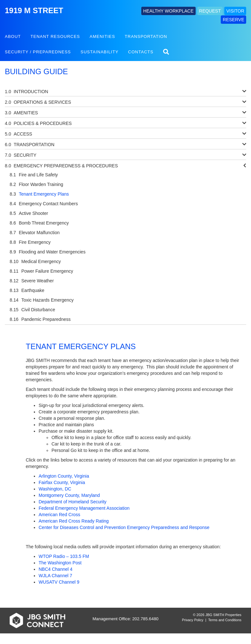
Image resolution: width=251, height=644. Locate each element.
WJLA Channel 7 (55, 576)
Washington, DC (55, 489)
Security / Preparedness (38, 52)
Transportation (146, 36)
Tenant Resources (55, 36)
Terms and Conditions (225, 620)
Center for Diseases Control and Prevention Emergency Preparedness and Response (124, 527)
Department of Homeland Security (73, 502)
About (13, 36)
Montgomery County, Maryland (69, 495)
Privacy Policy (193, 620)
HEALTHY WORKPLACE (168, 11)
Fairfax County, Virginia (62, 482)
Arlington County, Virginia (64, 476)
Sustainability (99, 52)
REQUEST (210, 11)
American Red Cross (59, 515)
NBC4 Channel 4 (56, 569)
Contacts (141, 52)
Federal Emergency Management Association (84, 508)
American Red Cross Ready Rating (74, 521)
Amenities (102, 36)
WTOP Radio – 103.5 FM (64, 556)
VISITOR (235, 11)
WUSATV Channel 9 (59, 582)
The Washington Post (60, 563)
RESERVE (233, 20)
